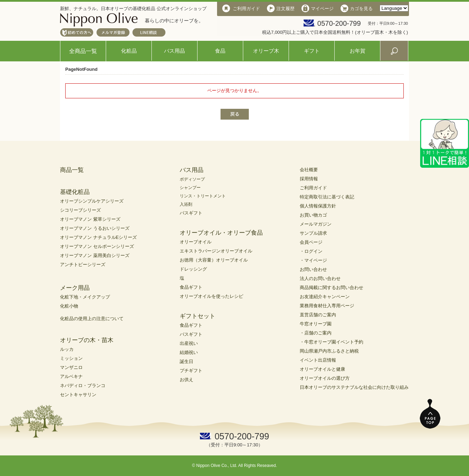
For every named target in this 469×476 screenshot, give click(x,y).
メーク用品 (75, 288)
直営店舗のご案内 (318, 315)
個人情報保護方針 (318, 206)
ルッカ (67, 349)
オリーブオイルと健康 (322, 369)
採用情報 (309, 179)
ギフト (312, 51)
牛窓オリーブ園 (316, 324)
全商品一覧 (83, 51)
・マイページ (313, 260)
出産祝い (189, 343)
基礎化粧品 (75, 192)
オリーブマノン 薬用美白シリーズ (95, 255)
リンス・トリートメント (203, 196)
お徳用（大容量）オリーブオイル (214, 260)
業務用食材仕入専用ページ (327, 306)
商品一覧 (72, 170)
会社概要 (309, 170)
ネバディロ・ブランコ (83, 386)
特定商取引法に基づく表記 (327, 197)
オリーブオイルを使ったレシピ (211, 296)
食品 (220, 51)
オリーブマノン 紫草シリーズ (90, 219)
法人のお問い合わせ (320, 278)
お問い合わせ (313, 269)
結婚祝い (189, 352)
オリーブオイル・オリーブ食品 (221, 233)
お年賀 (358, 51)
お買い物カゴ (313, 215)
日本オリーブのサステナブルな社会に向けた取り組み (354, 387)
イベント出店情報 (318, 360)
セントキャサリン (78, 395)
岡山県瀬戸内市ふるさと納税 (329, 351)
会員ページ (311, 242)
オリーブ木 (266, 51)
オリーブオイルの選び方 (325, 378)
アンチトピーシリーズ (83, 265)
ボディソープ (192, 179)
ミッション (71, 358)
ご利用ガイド (313, 188)
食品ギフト (191, 287)
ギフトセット (198, 316)
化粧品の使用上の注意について (92, 319)
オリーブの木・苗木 (87, 340)
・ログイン (311, 251)
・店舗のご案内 (316, 333)
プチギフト (191, 371)
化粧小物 (69, 306)
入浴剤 (186, 204)
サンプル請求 (313, 233)
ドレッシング (193, 269)
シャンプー (190, 188)
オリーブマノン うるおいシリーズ (95, 228)
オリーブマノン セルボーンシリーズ (97, 246)
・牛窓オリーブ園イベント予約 (332, 342)
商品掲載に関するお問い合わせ (332, 288)
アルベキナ (71, 376)
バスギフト (191, 213)
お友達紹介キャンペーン (325, 297)
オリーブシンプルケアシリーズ (92, 201)
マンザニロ (71, 367)
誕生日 (187, 361)
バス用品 (174, 51)
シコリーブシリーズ (80, 210)
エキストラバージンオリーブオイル (216, 251)
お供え (187, 380)
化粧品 (129, 51)
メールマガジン (316, 224)
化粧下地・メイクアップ (85, 297)
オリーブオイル (196, 242)
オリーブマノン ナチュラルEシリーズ (98, 237)
